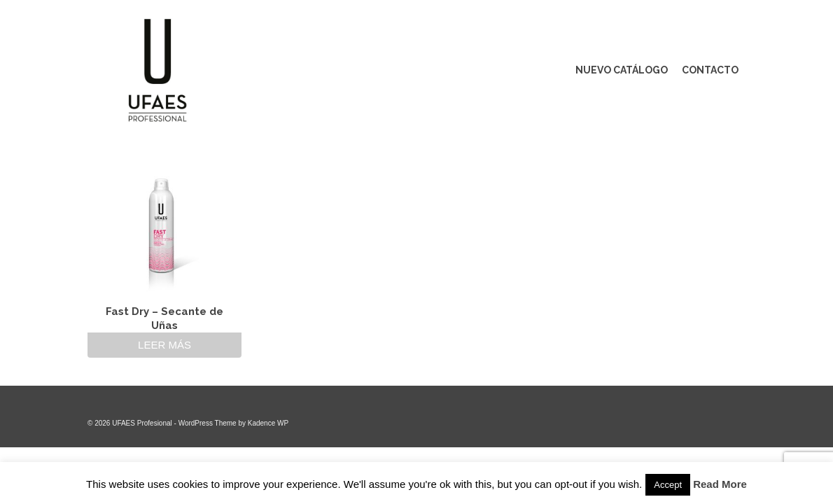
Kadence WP (268, 423)
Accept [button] (668, 485)
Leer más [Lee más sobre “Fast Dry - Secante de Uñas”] (164, 345)
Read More (720, 484)
